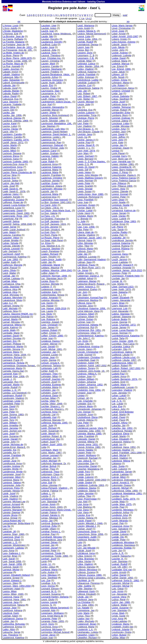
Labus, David (10, 96)
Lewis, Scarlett (85, 186)
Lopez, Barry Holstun (123, 170)
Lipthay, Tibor (84, 496)
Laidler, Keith (10, 262)
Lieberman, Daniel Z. (88, 276)
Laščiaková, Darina (13, 619)
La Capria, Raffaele (13, 39)
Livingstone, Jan (86, 610)
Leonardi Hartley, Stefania (55, 597)
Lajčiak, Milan (10, 281)
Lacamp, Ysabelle (12, 104)
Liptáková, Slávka (87, 491)
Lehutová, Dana (50, 395)
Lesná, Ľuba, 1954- (88, 39)
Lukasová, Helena (121, 442)
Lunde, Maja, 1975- (122, 504)
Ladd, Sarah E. (11, 189)
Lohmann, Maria (120, 83)
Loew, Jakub (118, 72)
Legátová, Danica (50, 341)
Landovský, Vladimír (13, 398)
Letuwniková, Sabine (88, 88)
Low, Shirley (118, 284)
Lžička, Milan (119, 638)
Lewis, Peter (84, 183)
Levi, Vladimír (84, 126)
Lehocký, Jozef (49, 382)
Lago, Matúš (9, 232)
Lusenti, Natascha (121, 556)
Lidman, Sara (84, 262)
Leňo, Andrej (48, 572)
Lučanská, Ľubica (121, 346)
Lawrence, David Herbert (54, 132)
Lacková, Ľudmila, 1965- (16, 161)
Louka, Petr (118, 235)
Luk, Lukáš (117, 404)
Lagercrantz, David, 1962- (16, 213)
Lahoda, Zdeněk (11, 246)
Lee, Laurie (47, 311)
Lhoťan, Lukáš (85, 210)
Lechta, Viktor (48, 401)
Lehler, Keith (48, 371)
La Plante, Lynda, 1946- (15, 61)
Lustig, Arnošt (119, 572)
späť (125, 15)
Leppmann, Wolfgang (52, 613)
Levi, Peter (83, 123)
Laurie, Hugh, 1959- (52, 83)
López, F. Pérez (120, 172)
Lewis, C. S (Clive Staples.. (92, 161)
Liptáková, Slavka (87, 488)
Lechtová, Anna (49, 412)
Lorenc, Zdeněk (120, 191)
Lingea (81, 395)
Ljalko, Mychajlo (86, 621)
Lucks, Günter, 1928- (123, 341)
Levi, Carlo (83, 121)
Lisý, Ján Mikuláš (86, 548)
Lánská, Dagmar (11, 512)
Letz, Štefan (84, 99)
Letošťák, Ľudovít (86, 83)
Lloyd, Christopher (121, 28)
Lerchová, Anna (49, 627)
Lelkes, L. (46, 493)
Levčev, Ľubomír (86, 113)
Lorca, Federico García (124, 181)
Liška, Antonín (85, 556)
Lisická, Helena (85, 518)
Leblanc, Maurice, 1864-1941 (57, 270)
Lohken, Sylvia (119, 80)
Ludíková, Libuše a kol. (124, 357)
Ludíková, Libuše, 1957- (124, 360)
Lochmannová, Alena (123, 88)
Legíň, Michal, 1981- (52, 349)
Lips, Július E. (85, 461)
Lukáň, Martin (119, 436)
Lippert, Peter (84, 453)
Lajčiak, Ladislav (11, 278)
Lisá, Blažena (84, 507)
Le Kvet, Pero (48, 232)
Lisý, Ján (82, 545)
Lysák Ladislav (119, 621)
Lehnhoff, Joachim (51, 379)
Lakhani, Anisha (11, 306)
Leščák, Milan (85, 61)
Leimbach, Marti (50, 450)
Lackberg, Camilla (12, 134)
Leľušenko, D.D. (50, 499)
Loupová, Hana (120, 254)
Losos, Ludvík (119, 219)
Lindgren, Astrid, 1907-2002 (92, 366)
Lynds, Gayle (119, 616)
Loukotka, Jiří (119, 238)
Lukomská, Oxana (121, 485)
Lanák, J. (8, 379)
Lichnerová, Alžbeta (88, 325)
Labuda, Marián (11, 91)
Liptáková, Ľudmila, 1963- (91, 485)
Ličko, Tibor (83, 246)
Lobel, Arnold (119, 34)
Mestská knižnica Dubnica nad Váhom (64, 2)
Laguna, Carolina (12, 235)
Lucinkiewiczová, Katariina (126, 336)
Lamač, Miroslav (11, 322)
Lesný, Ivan (83, 47)
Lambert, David (11, 336)
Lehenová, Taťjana (51, 366)
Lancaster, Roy (11, 382)
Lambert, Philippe (12, 344)
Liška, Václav (84, 561)
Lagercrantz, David (13, 210)
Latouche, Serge (11, 632)
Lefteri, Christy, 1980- (52, 336)
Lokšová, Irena (119, 104)
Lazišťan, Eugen (50, 183)
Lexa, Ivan (83, 202)
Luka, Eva (117, 406)
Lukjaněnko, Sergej (122, 472)
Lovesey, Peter (119, 273)
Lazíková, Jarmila (50, 181)
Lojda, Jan (117, 93)
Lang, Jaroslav (10, 428)
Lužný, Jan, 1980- (121, 602)
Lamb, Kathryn (10, 327)
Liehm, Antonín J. (86, 287)
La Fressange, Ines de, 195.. (18, 50)
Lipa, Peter (83, 423)
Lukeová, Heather (121, 450)
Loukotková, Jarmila (122, 240)
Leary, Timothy (49, 257)
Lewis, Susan (84, 191)
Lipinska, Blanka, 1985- (90, 434)
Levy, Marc (83, 153)
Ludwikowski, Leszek (123, 387)
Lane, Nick (8, 409)
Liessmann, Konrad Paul (90, 298)
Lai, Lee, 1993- (11, 259)
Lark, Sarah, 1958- (13, 564)
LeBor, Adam (48, 273)
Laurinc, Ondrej (49, 88)
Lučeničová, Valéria (122, 352)
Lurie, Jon (117, 551)
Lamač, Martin (10, 319)
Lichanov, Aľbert (86, 317)
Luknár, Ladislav (120, 474)
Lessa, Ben (83, 50)
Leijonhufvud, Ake (51, 439)
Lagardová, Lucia (12, 208)
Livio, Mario (83, 613)
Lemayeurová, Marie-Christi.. (56, 510)
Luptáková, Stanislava (123, 545)
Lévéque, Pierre (86, 118)
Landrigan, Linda (12, 401)
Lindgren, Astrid (86, 363)
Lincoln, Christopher (88, 352)
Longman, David (120, 148)
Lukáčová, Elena (120, 434)
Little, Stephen (85, 589)
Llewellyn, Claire (86, 635)
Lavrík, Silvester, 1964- (53, 121)
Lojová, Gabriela (120, 96)
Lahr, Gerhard (10, 251)
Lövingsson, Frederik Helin (126, 276)
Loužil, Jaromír (119, 259)
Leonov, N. (47, 605)
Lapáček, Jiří (9, 531)
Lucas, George (119, 322)
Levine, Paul (84, 142)
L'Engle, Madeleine (13, 31)
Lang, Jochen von (12, 431)
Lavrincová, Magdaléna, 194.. (57, 123)
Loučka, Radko (120, 232)
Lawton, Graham (50, 153)
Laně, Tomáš (10, 417)
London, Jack (119, 132)
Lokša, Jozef (118, 102)
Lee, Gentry (47, 303)
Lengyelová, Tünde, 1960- (55, 556)
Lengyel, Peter (49, 551)
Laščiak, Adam (10, 616)
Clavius (101, 2)
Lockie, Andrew (120, 53)
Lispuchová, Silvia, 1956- (91, 534)
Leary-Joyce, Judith (52, 259)
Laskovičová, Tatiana (14, 605)
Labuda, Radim (11, 93)
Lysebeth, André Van (123, 627)
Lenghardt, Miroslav (52, 537)
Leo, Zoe (46, 580)
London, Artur (119, 129)
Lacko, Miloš (9, 151)
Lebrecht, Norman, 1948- (54, 276)
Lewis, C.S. (83, 164)
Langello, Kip (10, 450)
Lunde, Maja (118, 502)
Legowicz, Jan (49, 352)
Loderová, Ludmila (121, 55)
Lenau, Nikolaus (50, 518)
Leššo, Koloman (86, 77)
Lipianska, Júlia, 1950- (89, 431)
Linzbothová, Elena (87, 417)
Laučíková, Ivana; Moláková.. (57, 34)
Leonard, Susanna (51, 594)
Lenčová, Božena (50, 523)
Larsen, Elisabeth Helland (16, 575)
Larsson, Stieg (10, 583)
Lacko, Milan (9, 148)
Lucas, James (119, 327)
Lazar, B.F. (47, 159)
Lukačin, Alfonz (120, 423)
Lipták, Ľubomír (85, 477)
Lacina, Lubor (10, 126)
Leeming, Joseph (50, 322)
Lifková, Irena (84, 303)
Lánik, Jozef (9, 493)
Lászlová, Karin (11, 613)
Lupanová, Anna (120, 526)
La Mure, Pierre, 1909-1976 (17, 58)
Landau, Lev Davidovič (15, 393)
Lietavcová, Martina (88, 300)
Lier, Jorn (82, 292)
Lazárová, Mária (50, 172)
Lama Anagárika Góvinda (16, 317)
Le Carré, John (49, 205)
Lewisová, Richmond (88, 197)
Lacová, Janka (10, 181)
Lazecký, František (51, 175)
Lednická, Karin (49, 292)
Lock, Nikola (118, 47)
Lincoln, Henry (85, 349)
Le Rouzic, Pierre (50, 238)
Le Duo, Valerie (49, 213)
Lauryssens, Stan (50, 91)
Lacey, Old (8, 110)
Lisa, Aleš (82, 502)
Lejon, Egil (47, 483)
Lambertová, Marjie (13, 346)
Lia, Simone (84, 224)
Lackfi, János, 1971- (13, 142)
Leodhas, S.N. (49, 583)
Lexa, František (85, 200)
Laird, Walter (9, 273)
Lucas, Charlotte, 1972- (124, 325)
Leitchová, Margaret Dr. (54, 463)
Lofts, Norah (118, 77)
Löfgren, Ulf (118, 74)
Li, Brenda (83, 219)
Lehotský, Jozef (49, 393)
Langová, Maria (11, 480)
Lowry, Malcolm (120, 306)
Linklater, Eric (84, 404)
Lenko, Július (48, 567)
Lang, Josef (9, 434)
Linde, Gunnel (85, 355)
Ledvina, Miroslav (50, 300)
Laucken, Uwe (49, 25)
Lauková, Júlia (49, 50)
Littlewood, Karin (86, 591)
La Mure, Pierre (11, 55)
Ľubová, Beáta (119, 319)
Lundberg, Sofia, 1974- (124, 499)
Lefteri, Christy (49, 333)
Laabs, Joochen (11, 69)
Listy (80, 542)
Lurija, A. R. (118, 553)
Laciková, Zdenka (12, 118)
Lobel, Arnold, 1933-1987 (125, 36)
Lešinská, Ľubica (86, 64)
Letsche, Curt (84, 85)
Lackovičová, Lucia (13, 170)
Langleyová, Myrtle (13, 472)
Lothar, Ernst (118, 224)
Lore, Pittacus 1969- (122, 186)
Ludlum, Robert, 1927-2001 (126, 368)
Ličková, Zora (84, 251)
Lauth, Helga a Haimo (53, 99)
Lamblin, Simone (12, 349)
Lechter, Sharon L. (51, 406)
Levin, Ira (82, 137)
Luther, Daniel (119, 575)
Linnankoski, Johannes (89, 409)
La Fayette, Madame (14, 42)
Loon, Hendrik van (121, 161)
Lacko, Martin (10, 145)
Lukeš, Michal (119, 455)
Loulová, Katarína (121, 243)
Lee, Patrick (47, 317)
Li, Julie (81, 221)
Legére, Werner (49, 344)
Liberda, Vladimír (86, 235)
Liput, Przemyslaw (87, 499)
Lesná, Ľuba (84, 36)
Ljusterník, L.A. (85, 629)
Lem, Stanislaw (49, 502)
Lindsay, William (86, 379)
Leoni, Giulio (48, 599)
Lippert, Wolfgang (87, 455)
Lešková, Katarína (87, 72)
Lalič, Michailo (10, 308)
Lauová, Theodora (51, 55)
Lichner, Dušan (85, 319)
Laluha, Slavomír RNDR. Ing (18, 314)
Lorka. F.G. (117, 208)
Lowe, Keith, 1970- (122, 289)
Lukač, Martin (119, 414)
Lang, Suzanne (11, 436)
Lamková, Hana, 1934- (15, 355)
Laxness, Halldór (50, 156)
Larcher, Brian (10, 556)
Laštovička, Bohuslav (14, 624)
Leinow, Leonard (50, 455)
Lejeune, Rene (49, 480)
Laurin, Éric (47, 85)
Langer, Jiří (9, 458)
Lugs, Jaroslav (119, 393)
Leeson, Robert (49, 330)
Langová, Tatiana (12, 483)
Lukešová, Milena (121, 461)
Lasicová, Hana (11, 597)
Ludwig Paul (118, 374)
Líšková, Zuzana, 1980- (90, 575)
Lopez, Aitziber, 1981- (123, 164)
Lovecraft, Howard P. (123, 265)
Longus (116, 151)
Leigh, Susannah (50, 431)
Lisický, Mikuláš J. (87, 526)
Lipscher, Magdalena (88, 469)
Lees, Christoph (50, 325)
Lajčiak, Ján (9, 276)
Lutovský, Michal (120, 586)
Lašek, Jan (8, 621)
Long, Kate (117, 142)
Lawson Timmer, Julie (53, 148)
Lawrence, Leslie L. (51, 137)
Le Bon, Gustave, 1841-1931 (56, 202)
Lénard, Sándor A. (51, 515)
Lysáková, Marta (120, 624)
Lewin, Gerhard (85, 156)
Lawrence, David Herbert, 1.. (56, 134)
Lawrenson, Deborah (52, 145)
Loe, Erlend (118, 66)
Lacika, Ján (9, 113)
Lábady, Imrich (10, 72)
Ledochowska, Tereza (53, 295)
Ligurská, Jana (85, 306)
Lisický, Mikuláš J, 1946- (90, 523)
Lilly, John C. (84, 338)
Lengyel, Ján (48, 545)
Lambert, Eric (10, 341)
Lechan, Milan (49, 398)
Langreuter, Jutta (12, 485)
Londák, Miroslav (121, 126)
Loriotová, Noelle (121, 205)
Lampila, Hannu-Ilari (13, 371)
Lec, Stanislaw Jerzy (52, 278)
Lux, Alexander (120, 594)
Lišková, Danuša (86, 567)
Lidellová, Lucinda (87, 257)
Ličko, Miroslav (85, 243)
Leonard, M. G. (49, 591)
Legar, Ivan (47, 338)
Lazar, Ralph (48, 161)
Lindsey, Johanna (87, 382)
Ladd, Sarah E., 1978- (14, 191)
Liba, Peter (83, 230)
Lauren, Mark (48, 64)
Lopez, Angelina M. (122, 167)
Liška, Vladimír (85, 564)
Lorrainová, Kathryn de (124, 210)
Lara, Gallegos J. (12, 553)
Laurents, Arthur (50, 77)
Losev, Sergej (119, 213)
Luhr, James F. (119, 398)
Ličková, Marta (85, 249)
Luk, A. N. (117, 401)
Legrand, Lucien (50, 355)
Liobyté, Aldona (85, 420)
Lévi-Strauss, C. (86, 129)
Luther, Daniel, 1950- (123, 578)
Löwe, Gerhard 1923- (123, 287)
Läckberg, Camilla (12, 137)
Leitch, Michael (49, 461)
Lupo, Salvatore (120, 529)
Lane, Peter (9, 412)
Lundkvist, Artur (120, 515)
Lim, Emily (83, 341)
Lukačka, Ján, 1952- (122, 428)
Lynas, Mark (118, 613)
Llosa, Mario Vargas (122, 25)
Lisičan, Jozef (84, 529)
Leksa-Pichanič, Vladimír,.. (55, 488)
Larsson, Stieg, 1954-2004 (17, 586)
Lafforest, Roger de (13, 202)
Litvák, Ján (83, 597)
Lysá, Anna (117, 619)
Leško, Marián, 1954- (88, 66)
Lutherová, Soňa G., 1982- (126, 580)
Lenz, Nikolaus (49, 575)
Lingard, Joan (84, 393)
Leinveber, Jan (49, 458)
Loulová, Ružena (121, 246)
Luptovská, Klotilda (122, 548)
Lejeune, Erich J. (50, 477)
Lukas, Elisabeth (120, 439)
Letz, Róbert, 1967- (87, 96)
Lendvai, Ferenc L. (51, 531)
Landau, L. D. (10, 390)
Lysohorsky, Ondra (122, 632)
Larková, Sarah (11, 567)
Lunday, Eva (118, 496)
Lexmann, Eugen (86, 205)
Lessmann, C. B (86, 55)
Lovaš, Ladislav (120, 262)
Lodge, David (119, 58)
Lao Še (7, 526)
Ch (51, 15)
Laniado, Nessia (11, 491)
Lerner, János (48, 635)
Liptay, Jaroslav (85, 493)
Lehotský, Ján (49, 390)
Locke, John (118, 50)
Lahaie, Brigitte (11, 240)
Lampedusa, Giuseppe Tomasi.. (19, 366)
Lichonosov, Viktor (87, 333)
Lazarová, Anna (49, 164)
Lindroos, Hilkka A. (87, 374)
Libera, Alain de (85, 232)
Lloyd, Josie (118, 31)
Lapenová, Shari (11, 537)
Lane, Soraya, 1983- (14, 414)
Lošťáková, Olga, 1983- (124, 221)
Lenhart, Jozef (49, 559)
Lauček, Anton (49, 28)
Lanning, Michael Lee (14, 502)
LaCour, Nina (10, 175)
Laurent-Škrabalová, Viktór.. (56, 74)
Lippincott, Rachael (87, 458)
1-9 (29, 15)
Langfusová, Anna (12, 463)
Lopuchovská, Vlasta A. (124, 175)
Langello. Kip (10, 453)
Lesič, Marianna (86, 25)
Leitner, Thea (48, 469)
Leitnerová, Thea (50, 472)
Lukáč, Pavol (118, 420)
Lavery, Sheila (49, 113)
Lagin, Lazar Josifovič (14, 230)
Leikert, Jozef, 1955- (52, 444)
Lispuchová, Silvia (87, 531)
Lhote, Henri (84, 213)
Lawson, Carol (49, 151)
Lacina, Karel (10, 123)
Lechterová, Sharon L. (53, 409)
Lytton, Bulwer (119, 635)
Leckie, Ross (48, 281)
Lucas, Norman (120, 333)
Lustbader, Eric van (122, 570)
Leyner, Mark (84, 208)
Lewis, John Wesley (88, 175)
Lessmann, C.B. (86, 58)
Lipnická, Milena (86, 442)
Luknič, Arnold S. (121, 483)
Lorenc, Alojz (118, 189)
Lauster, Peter (49, 96)
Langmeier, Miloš (12, 477)
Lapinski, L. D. (10, 542)
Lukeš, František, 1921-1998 (127, 453)
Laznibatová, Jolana (52, 186)
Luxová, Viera (119, 597)
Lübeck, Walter (120, 605)
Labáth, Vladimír (11, 74)
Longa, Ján (118, 145)
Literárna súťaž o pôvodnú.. (92, 578)
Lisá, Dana (83, 510)
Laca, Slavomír (11, 102)
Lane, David (9, 406)
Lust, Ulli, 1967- (120, 567)
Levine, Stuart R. (86, 145)
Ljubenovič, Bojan (87, 624)
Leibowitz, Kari (49, 417)
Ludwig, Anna (119, 376)
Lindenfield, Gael (86, 360)
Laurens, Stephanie (52, 69)
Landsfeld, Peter (11, 404)
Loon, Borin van (120, 159)
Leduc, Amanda (49, 298)
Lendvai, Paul (48, 534)
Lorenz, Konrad (120, 194)
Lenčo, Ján (47, 521)
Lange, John (9, 442)
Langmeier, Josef (12, 474)
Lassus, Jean (10, 608)
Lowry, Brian (118, 303)
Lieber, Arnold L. (86, 273)
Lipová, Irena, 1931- (88, 444)
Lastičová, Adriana (12, 610)
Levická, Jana (85, 134)
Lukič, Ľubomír (119, 469)
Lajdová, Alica (10, 292)
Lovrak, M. (117, 281)
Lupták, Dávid (119, 531)
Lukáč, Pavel (118, 417)
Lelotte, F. (46, 496)
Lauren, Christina (50, 61)
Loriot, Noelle (119, 202)
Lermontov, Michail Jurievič (55, 632)
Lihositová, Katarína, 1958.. (92, 308)
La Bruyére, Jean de (13, 36)
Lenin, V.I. (46, 564)
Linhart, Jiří (83, 398)
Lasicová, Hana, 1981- (15, 599)
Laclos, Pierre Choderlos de (17, 172)
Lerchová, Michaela (52, 629)
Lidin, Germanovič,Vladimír (92, 259)
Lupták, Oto (118, 537)
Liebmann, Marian (87, 281)
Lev (79, 107)
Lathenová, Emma (12, 627)
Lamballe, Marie (11, 333)
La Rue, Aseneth (12, 66)
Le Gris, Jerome (50, 227)
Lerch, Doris (48, 624)
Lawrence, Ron (49, 140)
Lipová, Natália (85, 450)
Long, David (118, 134)
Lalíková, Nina (10, 311)
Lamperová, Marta (12, 368)
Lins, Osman (84, 412)
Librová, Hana (85, 240)
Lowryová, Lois (120, 308)
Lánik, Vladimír (11, 496)
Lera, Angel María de (52, 616)
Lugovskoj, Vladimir (122, 390)
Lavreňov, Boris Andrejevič (55, 115)
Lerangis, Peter (49, 619)
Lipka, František (86, 436)
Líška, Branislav (86, 559)
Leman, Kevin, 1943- (52, 507)
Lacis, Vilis (8, 132)
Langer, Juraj (10, 461)
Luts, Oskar (118, 589)
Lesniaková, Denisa (88, 45)
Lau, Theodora (10, 635)
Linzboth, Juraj (85, 414)
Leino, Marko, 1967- (52, 453)
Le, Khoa (46, 243)
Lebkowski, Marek (51, 265)
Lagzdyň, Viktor (11, 238)
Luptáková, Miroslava (123, 542)
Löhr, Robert (118, 85)
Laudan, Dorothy (50, 39)
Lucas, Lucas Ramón (123, 330)
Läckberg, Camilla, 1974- (16, 140)
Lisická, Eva (84, 515)
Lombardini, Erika (121, 113)
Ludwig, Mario (119, 385)
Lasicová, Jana (11, 602)
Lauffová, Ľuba (49, 45)
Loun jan (116, 251)
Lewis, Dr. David (86, 167)
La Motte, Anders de (13, 53)
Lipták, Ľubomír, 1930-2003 (92, 480)
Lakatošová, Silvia (12, 300)
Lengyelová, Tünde (51, 553)
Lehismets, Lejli (49, 368)
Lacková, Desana (12, 153)
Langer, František (12, 455)
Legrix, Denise (49, 360)
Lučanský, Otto (120, 349)
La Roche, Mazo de (13, 64)
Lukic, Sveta (118, 466)
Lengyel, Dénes (49, 542)
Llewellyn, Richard (87, 638)
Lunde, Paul (118, 507)
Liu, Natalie (83, 608)
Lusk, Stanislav (120, 561)
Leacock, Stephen (51, 249)
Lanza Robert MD (12, 521)
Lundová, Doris (120, 518)
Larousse (8, 572)
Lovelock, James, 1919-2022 (127, 270)
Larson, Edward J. (12, 580)
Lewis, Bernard (85, 159)
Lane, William (10, 423)
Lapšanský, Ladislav (13, 548)
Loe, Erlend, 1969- (121, 69)
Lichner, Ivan (84, 322)
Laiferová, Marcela (13, 265)
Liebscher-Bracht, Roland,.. (92, 284)
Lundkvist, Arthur (121, 512)
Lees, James (48, 327)
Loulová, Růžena (121, 249)
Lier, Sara (82, 295)
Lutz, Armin (118, 591)
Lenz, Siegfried (49, 578)
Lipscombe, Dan (86, 463)
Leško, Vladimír (85, 69)
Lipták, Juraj (84, 474)
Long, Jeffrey (119, 137)
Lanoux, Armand (11, 504)
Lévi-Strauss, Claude (88, 132)
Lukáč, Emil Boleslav (123, 412)
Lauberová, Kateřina (13, 638)
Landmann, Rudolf (12, 395)
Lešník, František (86, 74)
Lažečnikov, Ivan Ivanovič (55, 200)
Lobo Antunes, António (123, 42)
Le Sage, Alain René (52, 240)
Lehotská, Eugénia (51, 385)
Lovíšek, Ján (118, 278)
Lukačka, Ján (119, 425)
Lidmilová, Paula (86, 265)
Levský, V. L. (84, 148)
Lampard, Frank (11, 360)
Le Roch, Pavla (49, 235)
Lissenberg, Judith (87, 537)
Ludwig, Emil (118, 382)
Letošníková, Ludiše (88, 80)
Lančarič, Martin (11, 385)
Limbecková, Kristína (88, 346)
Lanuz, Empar (10, 518)
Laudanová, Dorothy (52, 42)
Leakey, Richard (50, 254)
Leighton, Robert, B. (52, 436)
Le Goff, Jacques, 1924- (54, 224)
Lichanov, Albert (86, 314)
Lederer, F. (47, 287)
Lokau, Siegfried (120, 99)
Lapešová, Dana (11, 540)
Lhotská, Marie (85, 216)
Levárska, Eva (85, 110)
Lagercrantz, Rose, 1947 (16, 216)
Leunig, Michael (86, 102)
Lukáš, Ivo (117, 444)
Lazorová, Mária (50, 194)
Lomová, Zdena (120, 121)
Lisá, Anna (83, 504)
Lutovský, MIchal (121, 583)
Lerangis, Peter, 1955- (53, 621)
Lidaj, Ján (82, 254)
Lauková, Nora (49, 53)
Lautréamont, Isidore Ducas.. (56, 102)
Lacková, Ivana (11, 159)
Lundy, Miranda (120, 521)
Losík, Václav (119, 216)
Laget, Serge (10, 227)
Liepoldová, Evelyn (87, 289)
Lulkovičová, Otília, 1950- (125, 491)
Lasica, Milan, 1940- (13, 594)
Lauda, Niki (47, 36)
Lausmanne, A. (49, 93)
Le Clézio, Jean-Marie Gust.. (56, 210)
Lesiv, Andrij (84, 28)
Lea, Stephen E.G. (51, 246)
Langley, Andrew (11, 466)
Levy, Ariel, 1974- (86, 151)
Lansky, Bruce (10, 515)
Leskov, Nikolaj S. (87, 31)
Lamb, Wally (9, 330)
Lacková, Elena (11, 156)
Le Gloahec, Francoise (53, 219)
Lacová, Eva (9, 178)
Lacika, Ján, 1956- (12, 115)
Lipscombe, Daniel (87, 466)
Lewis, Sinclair (85, 189)
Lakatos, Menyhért (13, 298)
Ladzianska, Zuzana (13, 200)
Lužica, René (119, 599)
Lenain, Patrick (49, 512)
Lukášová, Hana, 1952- (124, 447)
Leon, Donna (48, 586)
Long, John (118, 140)
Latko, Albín (9, 629)
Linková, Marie (85, 406)
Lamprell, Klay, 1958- (14, 376)
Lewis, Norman (85, 181)
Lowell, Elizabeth (121, 298)
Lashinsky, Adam (12, 589)
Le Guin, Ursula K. (51, 230)
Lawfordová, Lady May (53, 129)
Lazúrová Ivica (49, 197)
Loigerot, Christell (121, 91)
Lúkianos (116, 463)
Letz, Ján (82, 91)
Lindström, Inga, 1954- (89, 390)
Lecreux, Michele (50, 284)
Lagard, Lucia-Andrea (14, 205)
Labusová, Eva (11, 99)
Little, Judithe (84, 586)
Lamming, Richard (12, 357)
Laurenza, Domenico (52, 80)
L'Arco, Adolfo (10, 28)
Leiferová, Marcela (51, 420)
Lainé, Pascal (10, 268)
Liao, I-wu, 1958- (86, 227)
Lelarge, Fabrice (50, 491)
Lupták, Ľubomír (120, 534)
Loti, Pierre (117, 227)
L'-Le (82, 18)
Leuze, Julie (84, 104)
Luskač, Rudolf (120, 564)
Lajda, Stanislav (11, 287)
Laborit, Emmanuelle (14, 83)
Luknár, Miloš (119, 477)
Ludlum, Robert (120, 366)
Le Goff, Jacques (50, 221)
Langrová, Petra (11, 488)
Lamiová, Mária (11, 352)
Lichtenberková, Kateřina (90, 336)
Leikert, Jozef (48, 442)
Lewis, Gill (83, 170)
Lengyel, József (49, 548)
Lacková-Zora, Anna (13, 164)
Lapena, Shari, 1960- (14, 534)
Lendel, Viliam (49, 529)
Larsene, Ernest (11, 578)
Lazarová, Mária (50, 170)
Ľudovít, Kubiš (119, 371)
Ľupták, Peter (119, 540)
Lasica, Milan (10, 591)
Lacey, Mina (9, 107)
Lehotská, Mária (50, 387)
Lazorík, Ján (48, 191)
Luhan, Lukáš (119, 395)
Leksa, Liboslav (49, 485)
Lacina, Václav (10, 129)
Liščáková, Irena (86, 553)
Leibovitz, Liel (48, 414)
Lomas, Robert (119, 110)
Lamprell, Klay (10, 374)
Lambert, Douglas (12, 338)
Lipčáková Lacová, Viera (90, 428)
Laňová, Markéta (12, 507)
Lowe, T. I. (117, 295)
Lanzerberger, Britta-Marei (17, 523)
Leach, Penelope (50, 251)
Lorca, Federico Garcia (124, 178)
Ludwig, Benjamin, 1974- (125, 379)
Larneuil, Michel (11, 570)
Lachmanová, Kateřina (15, 257)
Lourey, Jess (118, 257)
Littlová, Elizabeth (87, 594)
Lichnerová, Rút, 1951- (89, 330)
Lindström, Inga (85, 387)
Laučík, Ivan (48, 31)
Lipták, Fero (84, 472)
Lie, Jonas (83, 270)
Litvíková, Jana (85, 599)
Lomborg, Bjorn (120, 115)
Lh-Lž (89, 18)
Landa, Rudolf (10, 387)
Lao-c (6, 529)
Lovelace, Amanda (121, 268)
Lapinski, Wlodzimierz (14, 545)
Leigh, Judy (47, 425)
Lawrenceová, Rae (51, 142)
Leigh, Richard (49, 428)
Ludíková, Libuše (121, 355)
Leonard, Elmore (50, 589)
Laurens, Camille (50, 66)
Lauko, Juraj (48, 47)
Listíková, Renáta (86, 540)
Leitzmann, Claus (50, 474)
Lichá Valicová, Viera (88, 311)
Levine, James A (86, 140)
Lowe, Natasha (120, 292)
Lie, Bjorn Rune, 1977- (89, 268)
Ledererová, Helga (51, 289)
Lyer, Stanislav (119, 610)
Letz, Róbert (84, 93)
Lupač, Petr (118, 523)
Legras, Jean (48, 357)
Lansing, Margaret (12, 510)
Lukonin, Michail (120, 488)
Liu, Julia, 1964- (86, 605)
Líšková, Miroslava (87, 570)
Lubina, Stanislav (121, 314)
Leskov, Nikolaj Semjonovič (92, 34)
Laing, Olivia (9, 270)
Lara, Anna (8, 551)
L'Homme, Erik (11, 34)
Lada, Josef (9, 186)
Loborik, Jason (119, 45)
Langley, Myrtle (11, 469)
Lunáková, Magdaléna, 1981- (127, 493)
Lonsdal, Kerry (119, 156)
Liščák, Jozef (84, 551)
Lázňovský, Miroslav (52, 189)
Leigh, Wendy (48, 434)
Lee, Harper (47, 306)
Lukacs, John (119, 409)
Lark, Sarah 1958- (12, 561)
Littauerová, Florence (88, 583)
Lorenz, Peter (119, 197)
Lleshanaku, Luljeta (88, 632)
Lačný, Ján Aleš (11, 183)
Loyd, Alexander (120, 311)
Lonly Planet (118, 153)
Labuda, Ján (9, 85)
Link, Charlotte (85, 401)
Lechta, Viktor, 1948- (52, 404)
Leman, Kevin (48, 504)
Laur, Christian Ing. (51, 58)
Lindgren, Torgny (86, 368)
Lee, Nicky (47, 314)
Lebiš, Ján (47, 262)
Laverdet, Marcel (50, 110)
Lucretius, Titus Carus (123, 344)
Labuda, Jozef (10, 88)
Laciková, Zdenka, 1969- (16, 121)
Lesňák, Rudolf (85, 42)
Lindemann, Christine (89, 357)
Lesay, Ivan (47, 638)
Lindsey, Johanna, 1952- (90, 385)
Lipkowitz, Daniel (86, 439)
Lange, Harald (10, 439)
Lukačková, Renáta (122, 431)
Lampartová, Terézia (14, 363)
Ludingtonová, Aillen (122, 363)
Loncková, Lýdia (120, 123)
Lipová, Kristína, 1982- (89, 447)
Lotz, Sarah (118, 230)
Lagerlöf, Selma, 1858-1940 (17, 224)
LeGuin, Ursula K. (51, 363)
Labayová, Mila (11, 77)
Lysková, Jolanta (120, 629)
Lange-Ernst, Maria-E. (14, 447)
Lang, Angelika (11, 425)
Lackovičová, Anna (13, 167)
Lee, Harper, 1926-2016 (54, 308)
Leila (44, 447)
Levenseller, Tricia (87, 115)
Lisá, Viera (83, 512)
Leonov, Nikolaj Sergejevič (55, 608)
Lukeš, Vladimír (120, 458)
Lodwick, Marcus (121, 64)
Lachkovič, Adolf (11, 254)
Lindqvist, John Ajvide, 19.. (91, 371)
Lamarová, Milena (12, 325)
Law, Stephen (48, 126)
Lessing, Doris (85, 53)
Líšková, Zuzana (86, 572)
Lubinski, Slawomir (122, 317)
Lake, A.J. (8, 303)
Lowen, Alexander (121, 300)
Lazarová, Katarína (51, 167)
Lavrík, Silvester (50, 118)
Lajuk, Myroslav (11, 295)
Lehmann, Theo (50, 374)
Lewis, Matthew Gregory (90, 178)
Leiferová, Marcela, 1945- (55, 423)
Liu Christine (84, 602)
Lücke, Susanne (120, 608)
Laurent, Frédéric (50, 72)
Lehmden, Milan (50, 376)
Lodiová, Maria (119, 61)
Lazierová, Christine (52, 178)
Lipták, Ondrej (85, 483)
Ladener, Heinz (11, 194)
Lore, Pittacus (119, 183)
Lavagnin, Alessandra (53, 107)
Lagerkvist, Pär (11, 219)
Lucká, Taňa (118, 338)
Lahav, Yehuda (11, 243)
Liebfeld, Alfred (85, 278)
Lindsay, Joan (85, 376)
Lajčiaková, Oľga (12, 284)
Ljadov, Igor (83, 619)
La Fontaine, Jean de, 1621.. (18, 47)
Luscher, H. (118, 559)
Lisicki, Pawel (84, 521)
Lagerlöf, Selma (11, 221)
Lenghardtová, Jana (52, 540)
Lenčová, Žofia (49, 526)
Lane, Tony (9, 420)
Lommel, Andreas (121, 118)
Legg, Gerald (48, 346)
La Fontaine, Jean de (14, 45)
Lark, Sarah (9, 559)
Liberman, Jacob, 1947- (90, 238)
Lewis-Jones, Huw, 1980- (91, 194)
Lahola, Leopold (11, 249)
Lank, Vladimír (10, 499)
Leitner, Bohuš (49, 466)
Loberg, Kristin (119, 39)
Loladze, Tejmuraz (121, 107)
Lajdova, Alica (10, 289)
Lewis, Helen (84, 172)
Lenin (44, 561)
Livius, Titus (84, 616)
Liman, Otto (83, 344)
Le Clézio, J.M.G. (50, 208)
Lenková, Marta (49, 570)
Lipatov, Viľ (83, 425)
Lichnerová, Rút (86, 327)
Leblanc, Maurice (50, 268)
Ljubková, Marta (86, 627)
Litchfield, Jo (84, 580)
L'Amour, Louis (11, 25)
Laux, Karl (47, 104)
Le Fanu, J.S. (48, 216)
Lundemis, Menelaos (123, 510)
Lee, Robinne (48, 319)
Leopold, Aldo (48, 610)
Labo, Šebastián (11, 80)
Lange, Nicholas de (13, 444)
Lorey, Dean (118, 200)
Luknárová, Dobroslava (124, 480)
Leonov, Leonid (49, 602)
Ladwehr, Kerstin (12, 197)
